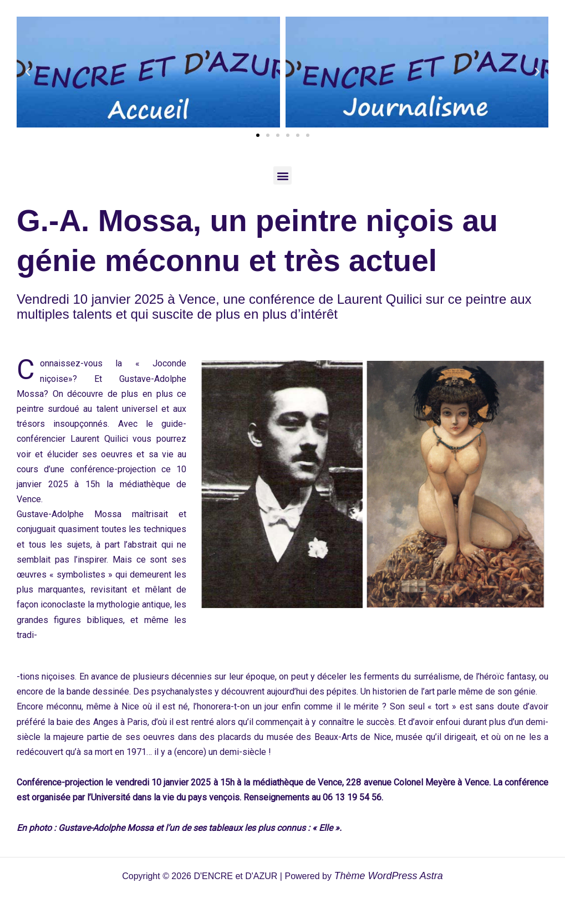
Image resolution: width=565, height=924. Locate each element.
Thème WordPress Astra (388, 876)
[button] (28, 72)
